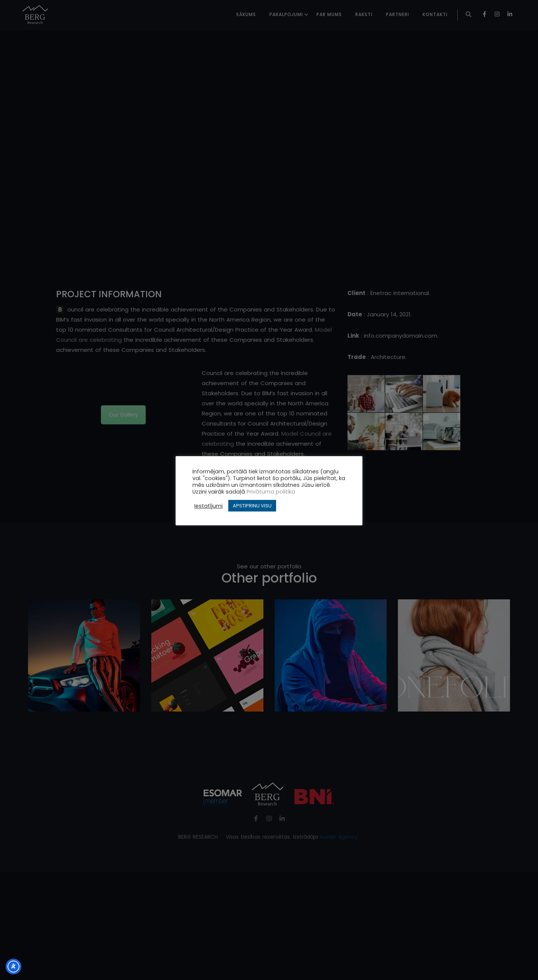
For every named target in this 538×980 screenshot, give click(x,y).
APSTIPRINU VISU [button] (252, 506)
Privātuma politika (271, 492)
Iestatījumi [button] (208, 506)
